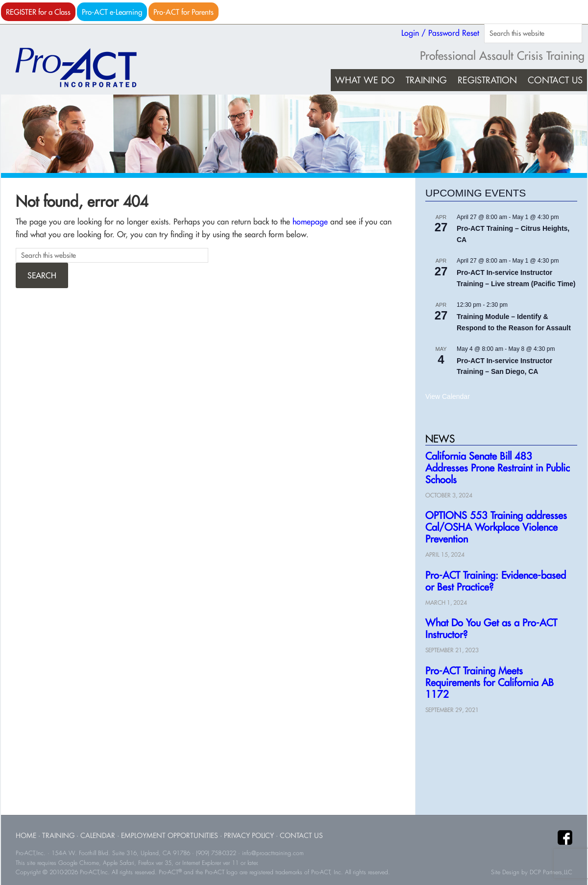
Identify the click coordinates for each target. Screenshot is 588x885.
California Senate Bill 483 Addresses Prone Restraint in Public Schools (498, 468)
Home (26, 835)
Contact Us (301, 835)
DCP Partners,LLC (551, 872)
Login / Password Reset (440, 33)
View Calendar (448, 396)
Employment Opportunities (170, 835)
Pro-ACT (84, 68)
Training (58, 835)
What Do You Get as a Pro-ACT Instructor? (491, 628)
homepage (310, 221)
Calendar (98, 835)
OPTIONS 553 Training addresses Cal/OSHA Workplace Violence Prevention (496, 527)
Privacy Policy (249, 835)
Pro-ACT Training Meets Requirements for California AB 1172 (490, 682)
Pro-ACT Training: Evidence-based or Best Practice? (496, 581)
